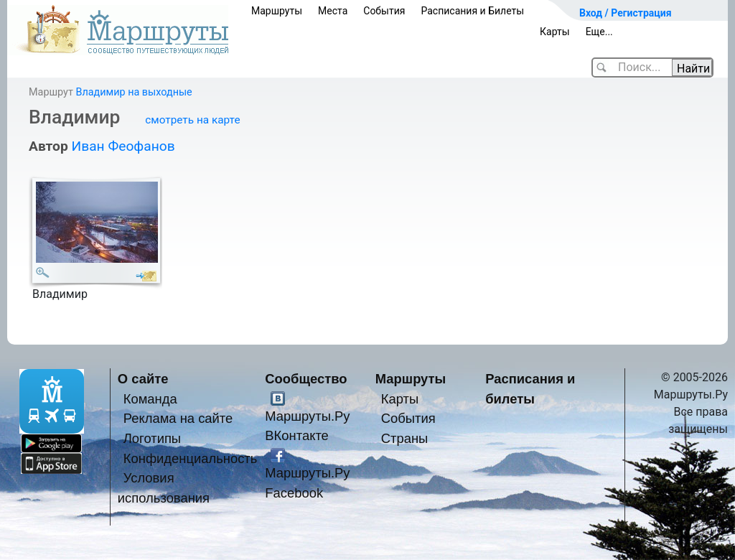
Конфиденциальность (191, 458)
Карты (555, 32)
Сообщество (306, 379)
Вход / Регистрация (626, 13)
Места (333, 11)
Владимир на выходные (134, 92)
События (384, 11)
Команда (150, 399)
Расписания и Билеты (472, 11)
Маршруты (277, 11)
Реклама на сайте (178, 418)
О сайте (143, 379)
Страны (405, 438)
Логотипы (152, 438)
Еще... (599, 32)
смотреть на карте (192, 120)
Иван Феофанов (123, 146)
